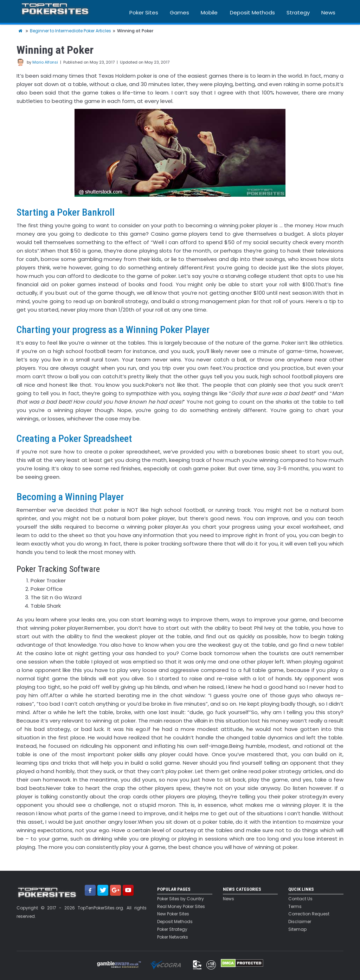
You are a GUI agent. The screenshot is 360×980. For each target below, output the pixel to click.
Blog (327, 31)
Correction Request (309, 914)
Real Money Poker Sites (181, 907)
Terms (295, 907)
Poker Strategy (172, 929)
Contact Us (300, 899)
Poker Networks (173, 937)
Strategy (298, 12)
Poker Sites (144, 12)
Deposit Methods (252, 12)
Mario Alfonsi (45, 62)
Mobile (209, 12)
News (328, 12)
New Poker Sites (173, 914)
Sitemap (297, 929)
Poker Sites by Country (181, 899)
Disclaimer (300, 922)
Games (179, 12)
